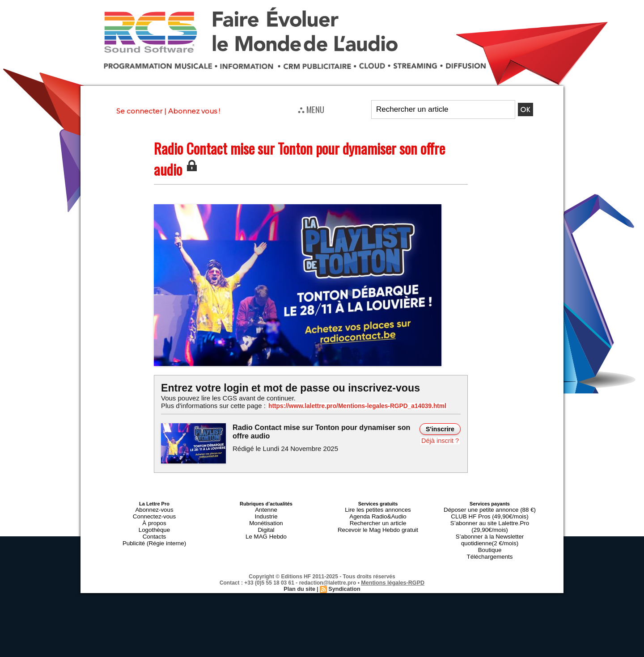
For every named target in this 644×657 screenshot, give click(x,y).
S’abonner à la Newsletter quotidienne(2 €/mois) (490, 527)
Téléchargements (490, 541)
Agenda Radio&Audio (378, 514)
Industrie (266, 514)
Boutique (489, 535)
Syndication (343, 573)
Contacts (154, 530)
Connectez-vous (154, 514)
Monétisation (266, 519)
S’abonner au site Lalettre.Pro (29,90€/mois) (490, 519)
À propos (154, 519)
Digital (266, 525)
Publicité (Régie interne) (154, 535)
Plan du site (300, 573)
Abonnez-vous (154, 509)
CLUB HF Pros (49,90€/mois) (489, 514)
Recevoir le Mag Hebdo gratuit (378, 525)
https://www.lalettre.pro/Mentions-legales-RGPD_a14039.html (346, 406)
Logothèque (154, 525)
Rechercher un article (378, 519)
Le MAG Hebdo (266, 530)
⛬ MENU (311, 109)
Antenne (266, 509)
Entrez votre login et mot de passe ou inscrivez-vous (284, 388)
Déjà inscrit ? (441, 440)
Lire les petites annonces (378, 509)
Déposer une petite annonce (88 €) (490, 509)
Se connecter (139, 111)
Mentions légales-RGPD (393, 566)
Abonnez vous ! (194, 111)
